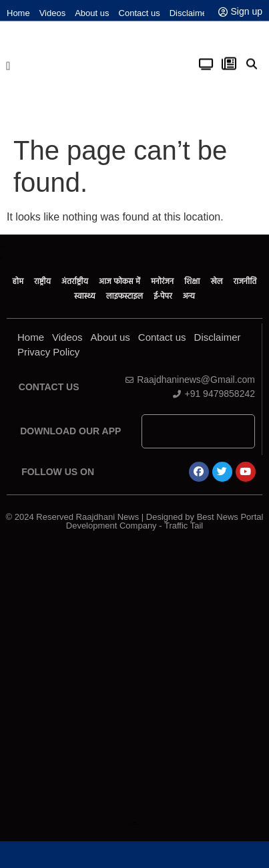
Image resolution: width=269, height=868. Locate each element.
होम (18, 281)
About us (92, 13)
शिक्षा (192, 281)
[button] (8, 63)
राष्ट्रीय (42, 281)
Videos (53, 13)
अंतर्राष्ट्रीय (75, 281)
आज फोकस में (119, 281)
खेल (216, 281)
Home (18, 13)
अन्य (189, 296)
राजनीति (245, 281)
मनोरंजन (162, 281)
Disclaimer (190, 13)
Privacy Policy (48, 352)
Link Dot (135, 825)
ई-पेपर (163, 296)
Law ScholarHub (134, 823)
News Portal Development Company (134, 824)
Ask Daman (134, 822)
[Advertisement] (133, 682)
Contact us (140, 13)
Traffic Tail (184, 526)
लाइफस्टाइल (124, 296)
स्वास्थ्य (85, 296)
